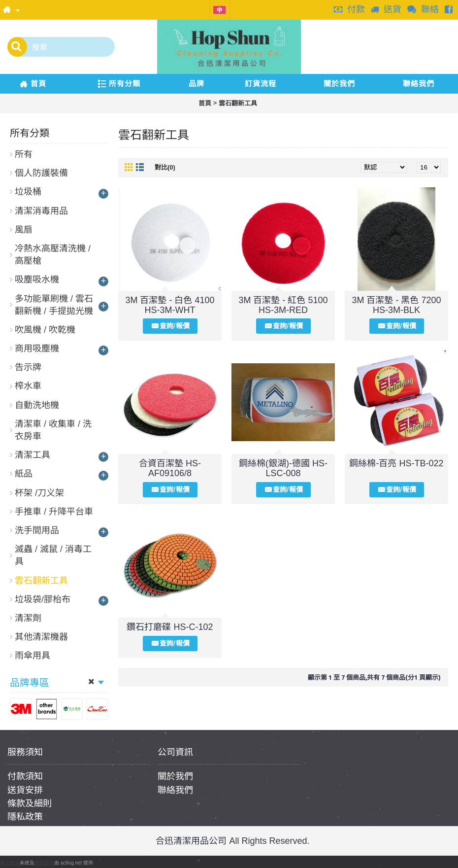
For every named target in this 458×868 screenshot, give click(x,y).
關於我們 (175, 776)
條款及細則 (30, 803)
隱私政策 (25, 817)
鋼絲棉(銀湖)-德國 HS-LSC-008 (283, 468)
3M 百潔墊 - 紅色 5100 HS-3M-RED (283, 305)
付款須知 (25, 776)
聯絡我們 (175, 790)
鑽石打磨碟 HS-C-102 (170, 627)
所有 (24, 154)
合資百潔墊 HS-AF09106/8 (170, 468)
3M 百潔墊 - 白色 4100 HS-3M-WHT (170, 305)
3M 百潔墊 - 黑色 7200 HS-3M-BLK (396, 305)
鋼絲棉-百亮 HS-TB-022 (396, 463)
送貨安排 (25, 790)
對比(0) (165, 167)
